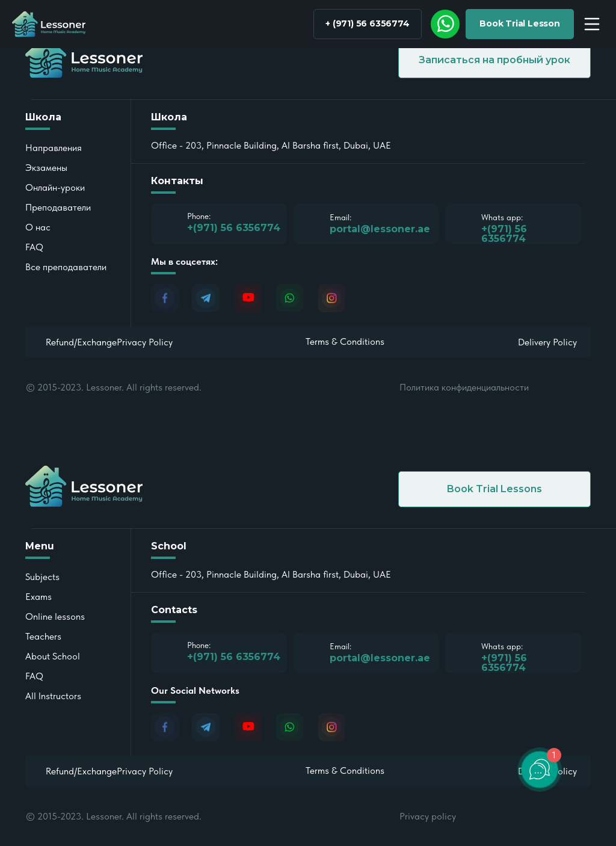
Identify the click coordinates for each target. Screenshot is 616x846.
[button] (520, 24)
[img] (445, 24)
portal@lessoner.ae (380, 658)
